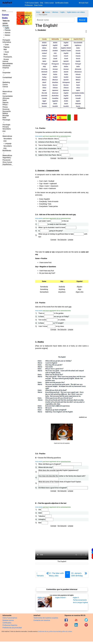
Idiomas (5, 25)
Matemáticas (7, 92)
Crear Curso (38, 5)
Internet (5, 61)
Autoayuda (6, 66)
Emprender (7, 73)
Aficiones (6, 98)
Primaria (6, 127)
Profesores (29, 5)
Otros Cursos (7, 162)
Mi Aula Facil (84, 3)
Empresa (6, 68)
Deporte (5, 102)
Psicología (6, 120)
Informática (7, 42)
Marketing (6, 82)
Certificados (7, 623)
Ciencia (5, 87)
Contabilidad (7, 77)
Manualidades (8, 64)
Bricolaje (6, 116)
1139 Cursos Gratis (32, 3)
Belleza (5, 113)
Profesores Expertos (10, 625)
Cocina (5, 85)
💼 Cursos (46, 12)
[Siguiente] (79, 575)
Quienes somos (8, 620)
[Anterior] (55, 575)
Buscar (82, 20)
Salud (5, 100)
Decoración (7, 111)
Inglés (7, 28)
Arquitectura (7, 164)
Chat (42, 3)
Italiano (7, 35)
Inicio (4, 11)
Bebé (4, 118)
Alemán (8, 33)
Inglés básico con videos (76, 12)
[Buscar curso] (55, 20)
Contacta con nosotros (42, 620)
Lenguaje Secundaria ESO (8, 146)
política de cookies (67, 631)
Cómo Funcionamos (10, 618)
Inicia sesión (39, 136)
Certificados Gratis (62, 3)
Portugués (6, 40)
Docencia (6, 109)
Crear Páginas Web (6, 47)
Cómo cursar (49, 3)
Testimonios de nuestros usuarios (46, 618)
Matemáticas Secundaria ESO (7, 139)
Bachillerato (7, 151)
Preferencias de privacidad (12, 628)
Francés (8, 30)
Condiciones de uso (43, 631)
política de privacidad (55, 631)
